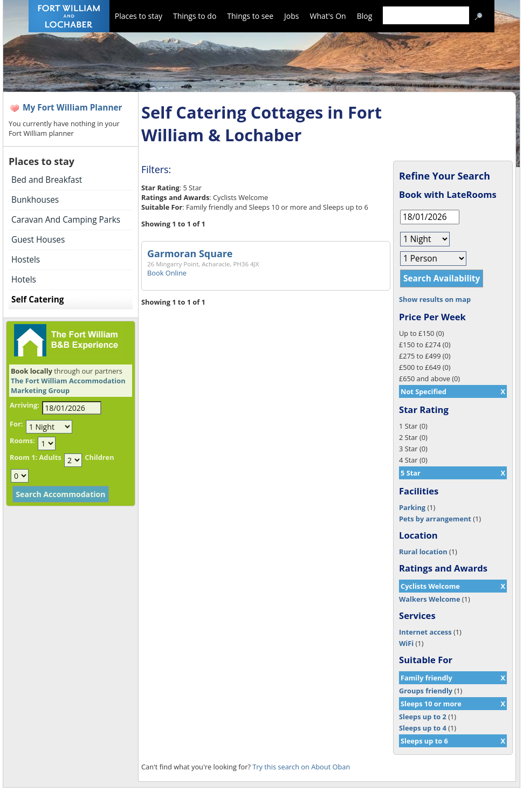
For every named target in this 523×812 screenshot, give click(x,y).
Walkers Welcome (429, 599)
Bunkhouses (35, 200)
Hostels (26, 260)
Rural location (423, 552)
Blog (365, 16)
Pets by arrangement (435, 519)
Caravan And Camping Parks (66, 220)
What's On (328, 16)
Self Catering (37, 300)
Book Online (167, 273)
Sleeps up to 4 (423, 728)
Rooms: (22, 441)
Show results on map (435, 299)
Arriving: (25, 405)
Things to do (195, 16)
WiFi (406, 643)
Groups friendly (426, 691)
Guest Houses (38, 240)
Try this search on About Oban (301, 767)
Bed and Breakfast (47, 180)
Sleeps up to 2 (423, 717)
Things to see (250, 16)
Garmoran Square (190, 253)
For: (16, 424)
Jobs (291, 16)
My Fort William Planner (73, 108)
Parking (412, 507)
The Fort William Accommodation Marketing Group (68, 386)
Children (99, 457)
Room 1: (23, 457)
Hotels (24, 280)
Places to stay (139, 16)
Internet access (425, 632)
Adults (50, 457)
